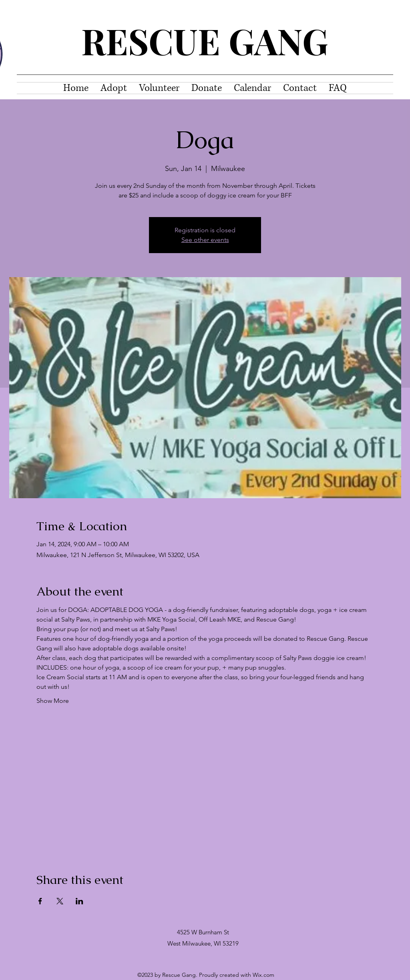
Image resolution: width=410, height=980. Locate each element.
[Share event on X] (60, 901)
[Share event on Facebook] (40, 901)
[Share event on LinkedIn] (79, 901)
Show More (53, 701)
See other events (205, 240)
